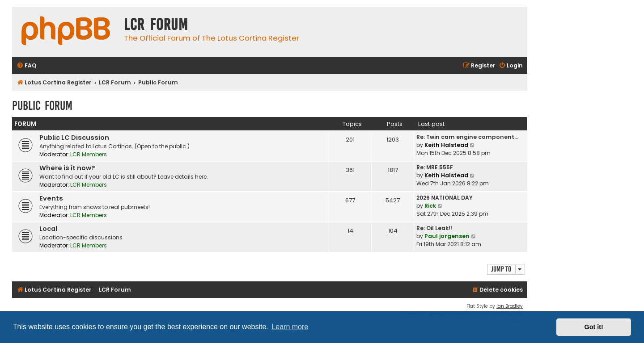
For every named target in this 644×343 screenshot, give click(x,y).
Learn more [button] (290, 327)
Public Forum (42, 106)
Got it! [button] (594, 327)
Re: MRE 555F (435, 167)
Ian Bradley (510, 306)
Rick (430, 206)
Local (48, 229)
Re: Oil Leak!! (434, 228)
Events (51, 198)
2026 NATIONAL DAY (445, 198)
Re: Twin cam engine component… (467, 137)
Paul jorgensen (447, 236)
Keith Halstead (446, 145)
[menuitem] (26, 66)
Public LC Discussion (74, 138)
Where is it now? (67, 168)
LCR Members (89, 154)
